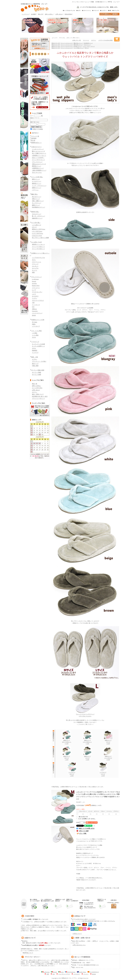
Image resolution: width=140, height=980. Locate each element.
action (61, 972)
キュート (35, 270)
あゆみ (34, 315)
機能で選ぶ (35, 194)
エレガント (35, 266)
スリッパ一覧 (35, 136)
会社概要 (33, 14)
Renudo (34, 281)
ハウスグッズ (35, 342)
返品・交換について (38, 394)
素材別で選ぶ (35, 212)
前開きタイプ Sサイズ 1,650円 (108, 741)
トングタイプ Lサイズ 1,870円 (103, 773)
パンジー (85, 974)
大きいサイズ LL (37, 172)
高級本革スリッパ (37, 218)
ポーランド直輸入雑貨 (38, 370)
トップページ (25, 14)
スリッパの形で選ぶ (37, 177)
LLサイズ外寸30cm (38, 233)
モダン (34, 260)
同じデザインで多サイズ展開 (40, 238)
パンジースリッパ (37, 313)
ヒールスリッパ (37, 181)
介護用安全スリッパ (38, 168)
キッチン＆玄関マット (38, 346)
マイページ (86, 40)
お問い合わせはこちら (79, 945)
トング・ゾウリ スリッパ (89, 46)
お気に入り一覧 (77, 40)
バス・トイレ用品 (36, 331)
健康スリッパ (36, 205)
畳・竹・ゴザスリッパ (38, 216)
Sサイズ (34, 227)
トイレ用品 (35, 335)
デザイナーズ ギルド (38, 300)
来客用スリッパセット (38, 244)
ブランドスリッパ (37, 162)
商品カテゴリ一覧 (56, 43)
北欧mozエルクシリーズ (39, 164)
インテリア (35, 353)
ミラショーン (36, 288)
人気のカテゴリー (36, 147)
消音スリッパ (36, 199)
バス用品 (35, 333)
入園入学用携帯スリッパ (39, 170)
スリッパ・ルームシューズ (67, 43)
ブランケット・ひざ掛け (39, 361)
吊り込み (35, 322)
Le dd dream (35, 279)
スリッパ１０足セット (38, 247)
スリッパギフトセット (38, 160)
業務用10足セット (36, 143)
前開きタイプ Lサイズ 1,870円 (87, 757)
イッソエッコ (36, 305)
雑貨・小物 (35, 357)
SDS (33, 307)
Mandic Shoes (36, 286)
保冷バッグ (35, 364)
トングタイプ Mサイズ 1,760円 (72, 773)
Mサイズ (87, 48)
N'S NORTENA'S (93, 972)
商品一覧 (40, 14)
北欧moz (34, 309)
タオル (34, 337)
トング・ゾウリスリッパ (39, 186)
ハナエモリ (76, 974)
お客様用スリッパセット (39, 156)
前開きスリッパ (37, 188)
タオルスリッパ (37, 214)
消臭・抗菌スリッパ (38, 201)
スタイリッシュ (37, 262)
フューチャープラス (63, 974)
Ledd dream (45, 972)
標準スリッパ (36, 179)
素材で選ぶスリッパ (78, 45)
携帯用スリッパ (37, 166)
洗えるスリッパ (37, 197)
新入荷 (33, 140)
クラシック (35, 264)
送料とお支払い (49, 14)
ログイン (35, 392)
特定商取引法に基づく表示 (40, 396)
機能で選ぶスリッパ (78, 43)
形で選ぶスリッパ (78, 46)
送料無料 (34, 138)
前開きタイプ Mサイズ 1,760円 (67, 757)
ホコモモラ (35, 296)
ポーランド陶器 (37, 372)
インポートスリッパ (38, 149)
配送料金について (27, 953)
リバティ (35, 298)
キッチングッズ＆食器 (38, 344)
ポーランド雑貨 (37, 375)
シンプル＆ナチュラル (38, 258)
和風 (33, 272)
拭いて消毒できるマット (39, 153)
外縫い (34, 324)
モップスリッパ (37, 203)
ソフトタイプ (36, 326)
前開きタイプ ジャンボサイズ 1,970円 (108, 757)
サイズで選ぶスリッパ (79, 48)
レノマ (34, 290)
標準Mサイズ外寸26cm (39, 229)
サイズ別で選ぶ (36, 223)
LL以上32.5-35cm (37, 236)
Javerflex (34, 283)
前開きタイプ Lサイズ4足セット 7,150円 (87, 741)
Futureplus (35, 311)
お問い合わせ (59, 14)
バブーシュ (35, 190)
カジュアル (35, 268)
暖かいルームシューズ (38, 151)
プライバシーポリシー (38, 399)
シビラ (34, 294)
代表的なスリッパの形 (38, 320)
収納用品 (35, 350)
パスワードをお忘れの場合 (106, 40)
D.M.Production (70, 972)
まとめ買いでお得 (36, 242)
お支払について (76, 934)
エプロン (35, 359)
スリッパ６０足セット (38, 249)
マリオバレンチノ (37, 292)
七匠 (33, 303)
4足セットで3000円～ (38, 158)
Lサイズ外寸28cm (37, 231)
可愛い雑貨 (35, 366)
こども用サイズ (37, 225)
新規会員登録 (68, 14)
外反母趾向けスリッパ (38, 207)
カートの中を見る (37, 388)
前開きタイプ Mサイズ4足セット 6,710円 (67, 741)
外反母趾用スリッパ (88, 43)
